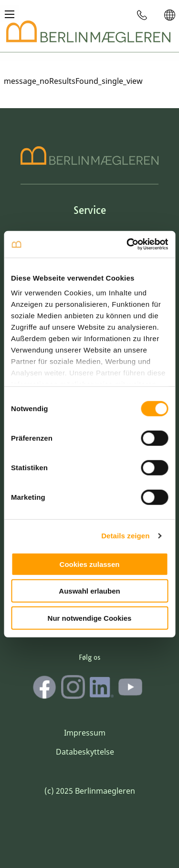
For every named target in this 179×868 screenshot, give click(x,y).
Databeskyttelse (85, 752)
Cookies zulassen (90, 564)
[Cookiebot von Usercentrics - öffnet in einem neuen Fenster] (127, 244)
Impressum (85, 733)
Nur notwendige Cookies (90, 618)
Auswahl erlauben (89, 591)
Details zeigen (125, 536)
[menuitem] (142, 15)
